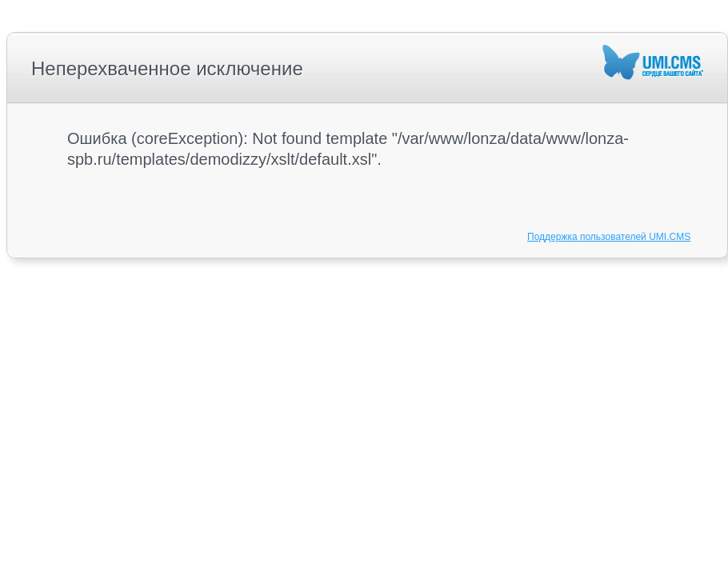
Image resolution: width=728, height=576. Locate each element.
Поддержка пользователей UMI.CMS (609, 237)
